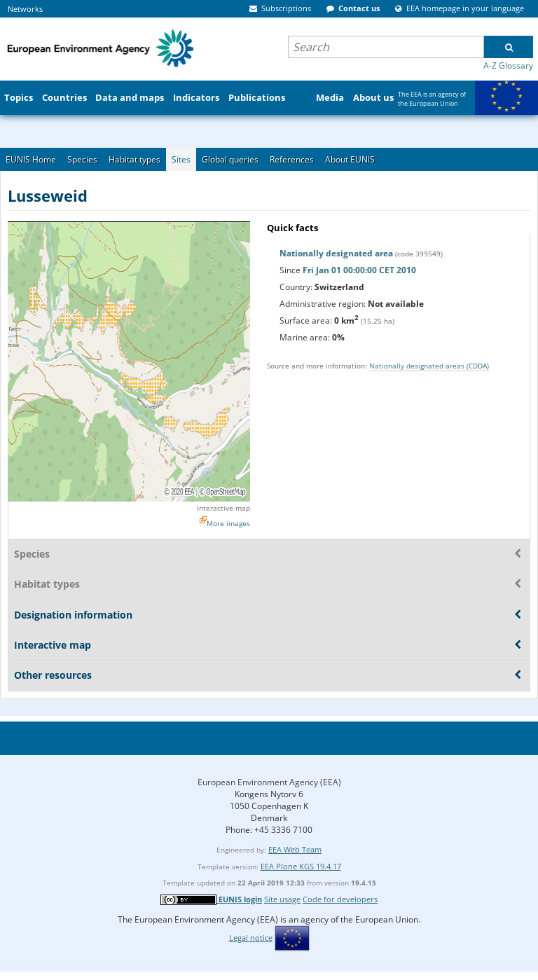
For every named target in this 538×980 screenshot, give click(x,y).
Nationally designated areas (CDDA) (429, 366)
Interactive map (223, 508)
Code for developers (340, 899)
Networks (25, 9)
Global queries (230, 159)
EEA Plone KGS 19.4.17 (301, 866)
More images (228, 523)
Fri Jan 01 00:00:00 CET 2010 (359, 270)
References (292, 159)
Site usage (282, 899)
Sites (181, 159)
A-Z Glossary (508, 65)
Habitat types (134, 159)
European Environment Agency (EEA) (269, 782)
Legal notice (251, 938)
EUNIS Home (31, 159)
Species (82, 159)
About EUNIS (350, 159)
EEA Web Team (295, 849)
